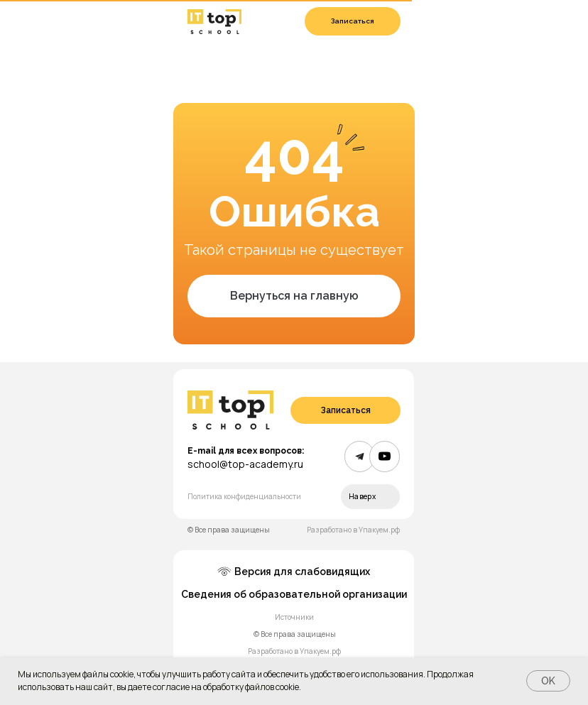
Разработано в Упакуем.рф (353, 530)
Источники (294, 617)
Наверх (362, 496)
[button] (353, 21)
